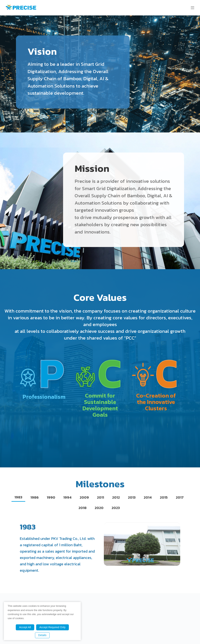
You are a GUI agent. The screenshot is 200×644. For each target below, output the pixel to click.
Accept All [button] (25, 627)
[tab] (18, 497)
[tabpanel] (100, 548)
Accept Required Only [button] (52, 627)
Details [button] (42, 635)
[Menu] (192, 8)
